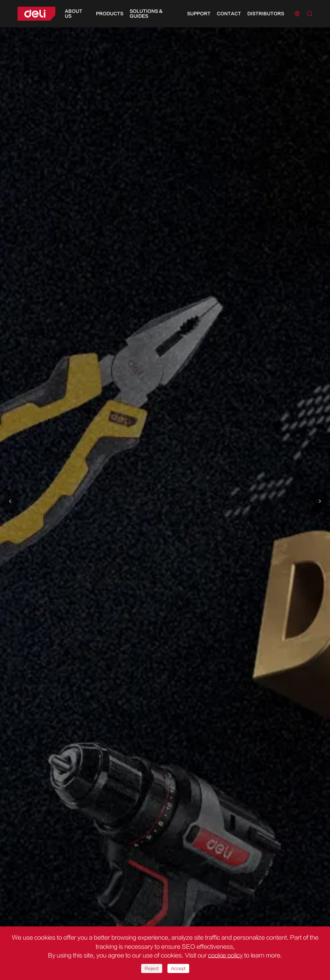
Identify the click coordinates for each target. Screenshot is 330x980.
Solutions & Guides (146, 14)
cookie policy (225, 955)
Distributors (266, 14)
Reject (152, 968)
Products (110, 14)
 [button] (10, 501)
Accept (178, 968)
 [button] (320, 501)
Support (199, 14)
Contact (229, 14)
